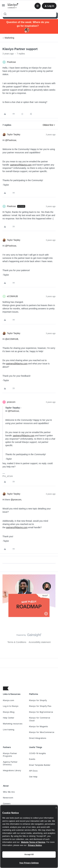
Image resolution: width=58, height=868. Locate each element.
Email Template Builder (40, 765)
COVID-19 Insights (38, 753)
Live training (9, 730)
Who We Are (9, 792)
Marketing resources (13, 724)
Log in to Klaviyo (11, 706)
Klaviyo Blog (9, 712)
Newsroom (8, 798)
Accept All (29, 854)
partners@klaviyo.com (21, 165)
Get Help (33, 777)
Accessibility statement (40, 642)
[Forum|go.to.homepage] (13, 6)
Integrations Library (12, 770)
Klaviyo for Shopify (38, 700)
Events (32, 759)
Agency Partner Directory (10, 763)
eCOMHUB (12, 296)
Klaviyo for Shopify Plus (40, 706)
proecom (11, 402)
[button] (3, 6)
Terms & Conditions (17, 642)
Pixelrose (11, 62)
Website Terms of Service (33, 842)
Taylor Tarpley (14, 134)
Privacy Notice (35, 845)
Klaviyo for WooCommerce (42, 732)
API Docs (33, 771)
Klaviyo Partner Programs (10, 755)
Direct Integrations (38, 738)
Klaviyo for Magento (39, 726)
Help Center (9, 718)
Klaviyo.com (9, 700)
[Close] (56, 808)
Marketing (9, 38)
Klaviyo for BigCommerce (41, 712)
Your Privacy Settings (29, 863)
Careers (7, 804)
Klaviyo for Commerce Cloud (40, 719)
